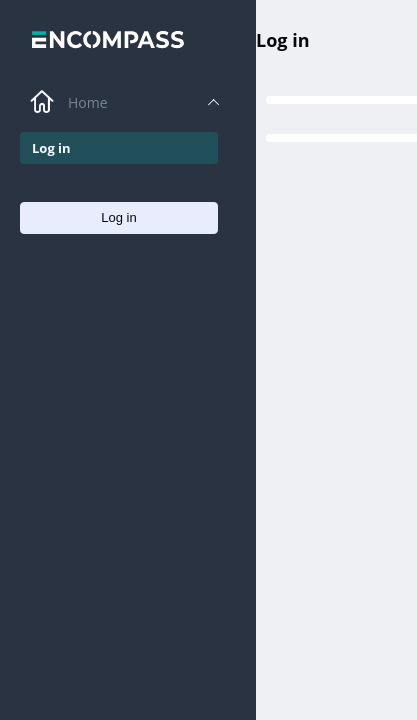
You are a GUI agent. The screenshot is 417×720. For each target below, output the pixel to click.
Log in (282, 40)
